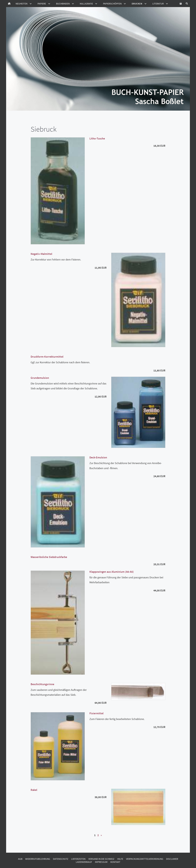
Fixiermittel (96, 713)
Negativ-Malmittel (41, 254)
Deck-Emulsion (98, 457)
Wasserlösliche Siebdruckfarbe (49, 557)
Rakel (34, 790)
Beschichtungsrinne (42, 684)
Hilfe (120, 859)
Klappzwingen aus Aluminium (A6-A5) (112, 572)
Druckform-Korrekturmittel (47, 357)
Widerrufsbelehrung (38, 859)
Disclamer (172, 859)
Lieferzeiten (78, 859)
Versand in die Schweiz (101, 859)
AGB (20, 859)
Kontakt (115, 862)
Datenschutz (61, 859)
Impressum (101, 862)
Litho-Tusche (97, 138)
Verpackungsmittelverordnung (145, 859)
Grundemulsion (40, 378)
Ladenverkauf (84, 862)
